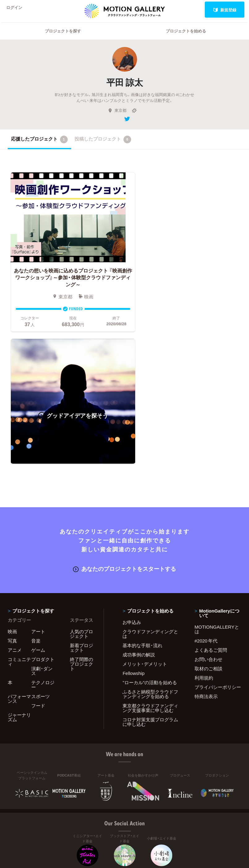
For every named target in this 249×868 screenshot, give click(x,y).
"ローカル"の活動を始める (150, 550)
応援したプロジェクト (39, 147)
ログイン (17, 10)
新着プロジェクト (82, 515)
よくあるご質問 (211, 517)
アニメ (15, 517)
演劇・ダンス (42, 538)
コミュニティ (19, 529)
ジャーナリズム (19, 585)
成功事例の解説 (139, 522)
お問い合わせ (208, 527)
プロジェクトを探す (63, 39)
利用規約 (204, 545)
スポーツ (41, 564)
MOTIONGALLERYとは (217, 497)
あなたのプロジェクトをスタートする (124, 436)
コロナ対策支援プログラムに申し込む (150, 589)
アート (38, 499)
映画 (12, 499)
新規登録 (225, 10)
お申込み (132, 490)
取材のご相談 (208, 536)
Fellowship (133, 541)
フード (38, 573)
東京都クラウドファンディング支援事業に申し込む (150, 575)
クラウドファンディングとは (150, 501)
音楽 (36, 508)
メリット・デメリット (145, 531)
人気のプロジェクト (82, 501)
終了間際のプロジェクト (82, 531)
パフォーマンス (19, 566)
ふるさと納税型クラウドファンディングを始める (150, 561)
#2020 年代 (206, 508)
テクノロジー (43, 552)
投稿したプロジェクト (103, 147)
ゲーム (38, 517)
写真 (12, 508)
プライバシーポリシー (218, 554)
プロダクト (43, 527)
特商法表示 (206, 564)
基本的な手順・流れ (142, 513)
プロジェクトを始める (186, 39)
